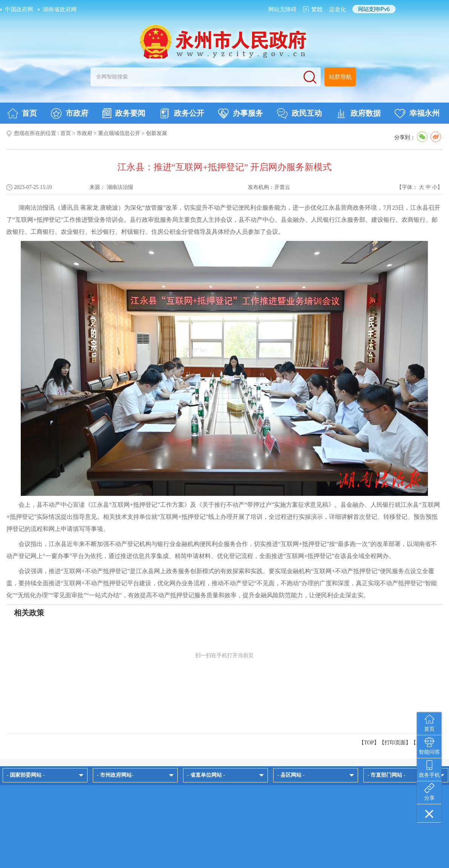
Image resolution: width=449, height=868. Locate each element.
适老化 (338, 9)
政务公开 (182, 113)
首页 (22, 113)
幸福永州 (417, 113)
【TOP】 (369, 743)
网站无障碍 (282, 9)
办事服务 (241, 113)
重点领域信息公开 (119, 133)
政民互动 (299, 113)
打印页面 (395, 743)
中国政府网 (19, 9)
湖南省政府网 (60, 9)
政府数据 (358, 113)
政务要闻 (124, 113)
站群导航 (340, 77)
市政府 (70, 113)
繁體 (317, 9)
